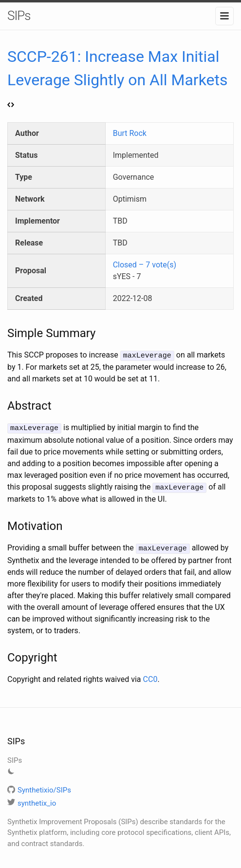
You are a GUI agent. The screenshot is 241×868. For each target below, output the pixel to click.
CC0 (150, 676)
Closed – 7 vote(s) (145, 265)
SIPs (19, 16)
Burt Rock (130, 133)
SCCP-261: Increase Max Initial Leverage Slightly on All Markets (118, 78)
